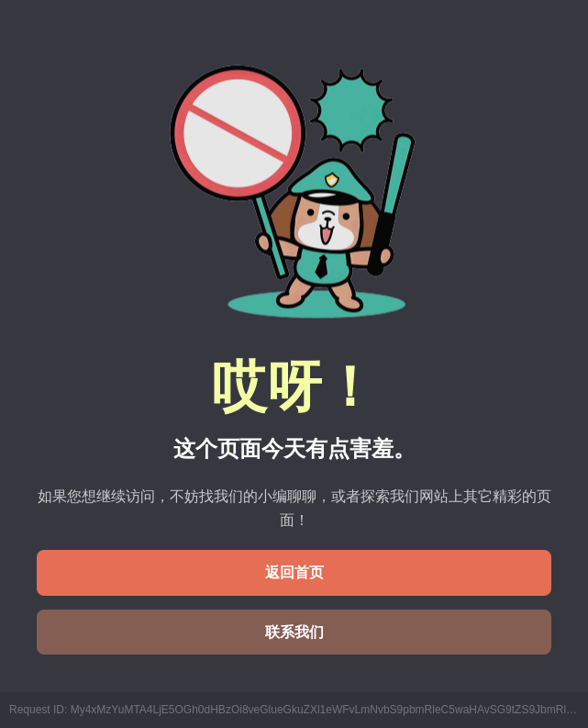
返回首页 (294, 572)
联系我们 (294, 632)
